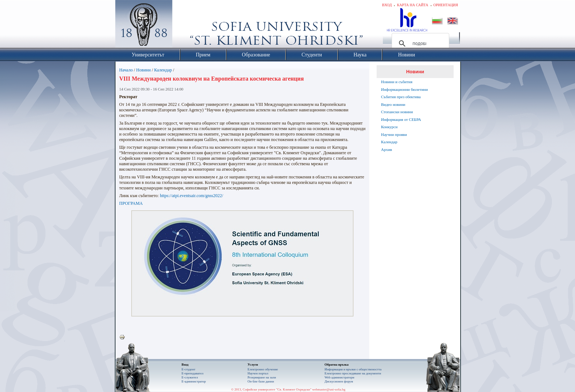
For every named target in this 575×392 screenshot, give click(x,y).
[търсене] (419, 44)
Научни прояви (394, 134)
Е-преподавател (193, 373)
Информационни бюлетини (404, 89)
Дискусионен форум (339, 381)
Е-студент (188, 369)
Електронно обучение (263, 369)
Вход (387, 5)
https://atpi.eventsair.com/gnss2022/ (192, 196)
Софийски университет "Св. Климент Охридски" (185, 26)
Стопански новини (397, 112)
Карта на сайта (412, 5)
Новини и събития (397, 82)
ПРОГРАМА (131, 203)
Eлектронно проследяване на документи (353, 373)
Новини (143, 70)
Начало (126, 70)
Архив (387, 149)
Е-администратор (194, 381)
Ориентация (446, 5)
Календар (163, 70)
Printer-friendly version (124, 337)
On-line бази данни (261, 381)
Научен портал (258, 373)
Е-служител (190, 377)
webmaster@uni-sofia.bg (329, 389)
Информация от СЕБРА (401, 119)
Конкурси (389, 127)
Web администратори (339, 377)
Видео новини (393, 104)
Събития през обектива (401, 97)
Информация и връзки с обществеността (353, 369)
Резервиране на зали (262, 377)
